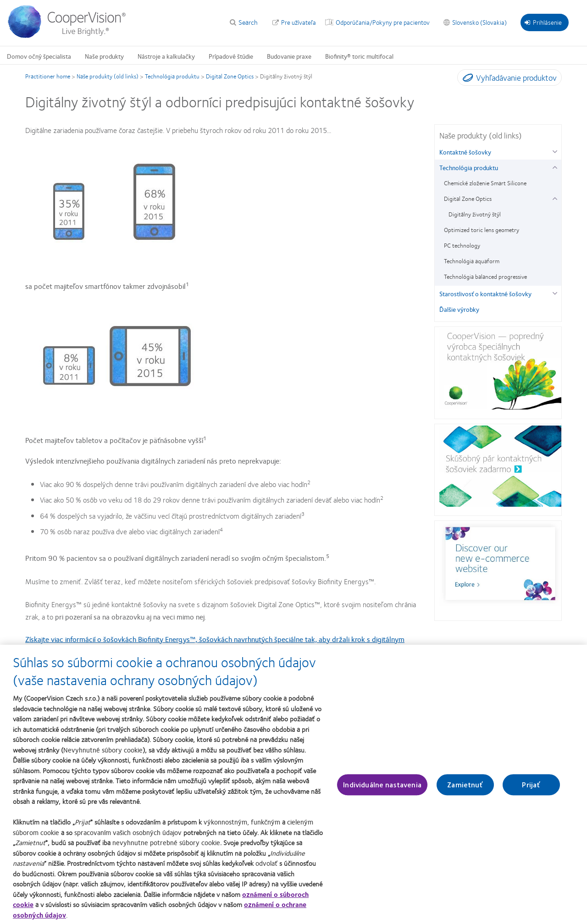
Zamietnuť (465, 785)
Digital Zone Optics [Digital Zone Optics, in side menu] (468, 199)
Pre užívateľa (299, 22)
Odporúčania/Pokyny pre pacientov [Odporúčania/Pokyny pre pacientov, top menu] (383, 22)
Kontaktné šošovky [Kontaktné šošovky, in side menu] (465, 152)
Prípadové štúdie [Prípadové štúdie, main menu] (231, 56)
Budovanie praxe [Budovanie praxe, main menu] (289, 56)
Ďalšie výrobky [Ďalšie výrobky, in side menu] (459, 309)
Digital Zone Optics (230, 76)
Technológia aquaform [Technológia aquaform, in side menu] (472, 261)
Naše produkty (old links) (108, 76)
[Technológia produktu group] (555, 166)
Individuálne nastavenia (382, 785)
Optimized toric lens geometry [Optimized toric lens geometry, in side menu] (482, 230)
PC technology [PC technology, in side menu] (462, 245)
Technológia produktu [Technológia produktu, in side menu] (469, 167)
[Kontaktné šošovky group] (555, 151)
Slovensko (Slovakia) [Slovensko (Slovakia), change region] (479, 22)
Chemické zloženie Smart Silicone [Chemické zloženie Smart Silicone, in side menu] (485, 183)
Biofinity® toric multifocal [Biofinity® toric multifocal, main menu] (359, 56)
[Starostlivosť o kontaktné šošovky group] (555, 292)
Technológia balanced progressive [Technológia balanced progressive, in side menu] (485, 277)
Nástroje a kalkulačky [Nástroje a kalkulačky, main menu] (166, 56)
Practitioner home (48, 76)
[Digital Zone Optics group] (555, 197)
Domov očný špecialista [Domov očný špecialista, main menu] (39, 56)
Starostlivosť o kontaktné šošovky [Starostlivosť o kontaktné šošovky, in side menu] (485, 293)
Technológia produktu (172, 76)
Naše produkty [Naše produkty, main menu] (104, 56)
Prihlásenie (543, 22)
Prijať (531, 785)
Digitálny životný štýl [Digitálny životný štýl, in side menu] (475, 214)
